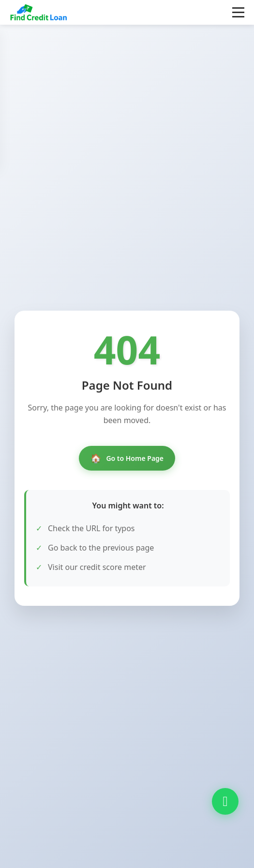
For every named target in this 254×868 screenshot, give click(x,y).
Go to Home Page (127, 458)
